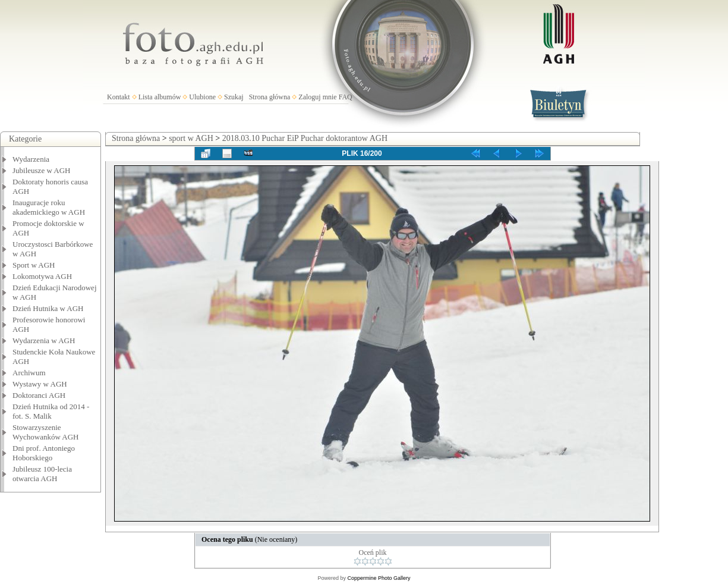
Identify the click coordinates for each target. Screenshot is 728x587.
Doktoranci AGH (39, 395)
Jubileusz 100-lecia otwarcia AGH (42, 474)
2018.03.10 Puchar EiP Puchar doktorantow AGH (305, 138)
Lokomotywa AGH (42, 276)
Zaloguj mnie (317, 97)
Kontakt (119, 97)
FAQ (346, 97)
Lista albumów (160, 97)
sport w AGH (191, 138)
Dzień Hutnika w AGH (48, 308)
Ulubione (202, 97)
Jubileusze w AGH (42, 170)
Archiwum (29, 373)
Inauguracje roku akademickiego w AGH (49, 207)
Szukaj (234, 97)
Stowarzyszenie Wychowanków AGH (46, 432)
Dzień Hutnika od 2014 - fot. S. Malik (51, 411)
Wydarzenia (31, 159)
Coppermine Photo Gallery (379, 578)
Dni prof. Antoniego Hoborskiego (44, 453)
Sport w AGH (34, 265)
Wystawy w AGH (40, 384)
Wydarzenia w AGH (44, 340)
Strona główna (270, 97)
